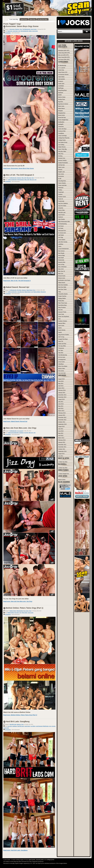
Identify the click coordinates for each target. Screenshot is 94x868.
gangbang (21, 433)
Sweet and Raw (62, 344)
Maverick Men (62, 262)
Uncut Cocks (34, 29)
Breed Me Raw (62, 118)
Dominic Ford (62, 158)
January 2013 (62, 415)
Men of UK (24, 178)
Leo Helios (33, 726)
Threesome (61, 348)
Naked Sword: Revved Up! (18, 287)
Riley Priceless (62, 307)
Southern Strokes (63, 321)
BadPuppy (61, 88)
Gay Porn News (62, 206)
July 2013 (61, 402)
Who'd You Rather (63, 366)
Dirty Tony (61, 154)
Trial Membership (26, 29)
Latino (60, 246)
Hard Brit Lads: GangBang (18, 721)
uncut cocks (35, 31)
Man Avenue (61, 251)
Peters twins (25, 613)
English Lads (61, 172)
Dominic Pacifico (62, 160)
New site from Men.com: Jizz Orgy (21, 428)
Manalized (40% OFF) (64, 51)
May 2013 (61, 406)
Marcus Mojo (61, 255)
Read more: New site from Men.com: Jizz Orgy (18, 601)
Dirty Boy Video (62, 151)
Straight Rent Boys (63, 339)
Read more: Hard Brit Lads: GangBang (15, 850)
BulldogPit (61, 124)
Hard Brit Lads (13, 724)
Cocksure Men (62, 131)
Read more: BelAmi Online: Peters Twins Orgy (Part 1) (20, 715)
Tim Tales (61, 350)
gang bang (15, 31)
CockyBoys (61, 133)
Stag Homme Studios (64, 335)
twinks (30, 31)
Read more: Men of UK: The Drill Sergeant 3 (17, 281)
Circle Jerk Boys (62, 129)
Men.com (32, 180)
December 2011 (62, 445)
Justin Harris (27, 726)
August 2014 (61, 379)
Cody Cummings (62, 136)
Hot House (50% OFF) (64, 60)
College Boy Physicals (64, 138)
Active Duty (61, 70)
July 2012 (61, 429)
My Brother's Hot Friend (64, 280)
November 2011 (62, 447)
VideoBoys (61, 364)
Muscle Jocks (62, 278)
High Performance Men (64, 222)
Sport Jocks (61, 326)
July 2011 (61, 456)
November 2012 (62, 420)
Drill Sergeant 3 (21, 180)
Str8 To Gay (61, 337)
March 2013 (61, 411)
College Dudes (62, 140)
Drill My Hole (61, 165)
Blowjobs (61, 111)
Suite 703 (61, 341)
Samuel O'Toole (62, 312)
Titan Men (61, 353)
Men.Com (29, 178)
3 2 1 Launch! (20, 431)
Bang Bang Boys (62, 90)
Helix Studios (62, 219)
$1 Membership (13, 178)
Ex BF (60, 179)
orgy (19, 31)
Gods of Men (61, 210)
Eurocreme (12, 29)
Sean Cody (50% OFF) (64, 57)
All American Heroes (63, 75)
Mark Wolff (61, 258)
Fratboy (60, 190)
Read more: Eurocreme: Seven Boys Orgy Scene (19, 168)
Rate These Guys (63, 303)
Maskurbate (61, 260)
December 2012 (62, 417)
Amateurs (61, 81)
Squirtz (60, 332)
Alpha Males (61, 77)
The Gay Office (62, 346)
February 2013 (62, 413)
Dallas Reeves (62, 147)
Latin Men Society (63, 242)
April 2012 (61, 436)
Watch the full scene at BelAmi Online (17, 712)
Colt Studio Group (63, 142)
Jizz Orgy (26, 433)
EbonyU (60, 170)
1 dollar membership (12, 180)
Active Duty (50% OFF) (64, 53)
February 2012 (62, 440)
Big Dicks (19, 290)
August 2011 (61, 454)
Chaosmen (61, 127)
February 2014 (62, 390)
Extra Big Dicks (62, 181)
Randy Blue (61, 301)
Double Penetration (63, 163)
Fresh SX (61, 199)
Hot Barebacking (62, 224)
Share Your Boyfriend (64, 317)
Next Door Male (62, 287)
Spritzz (60, 328)
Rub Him (60, 310)
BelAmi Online (13, 611)
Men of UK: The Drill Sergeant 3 (20, 175)
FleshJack (61, 188)
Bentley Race (62, 99)
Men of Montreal (62, 267)
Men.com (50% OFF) (64, 55)
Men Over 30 (61, 271)
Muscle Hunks (62, 276)
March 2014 (61, 388)
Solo (59, 319)
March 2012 (61, 438)
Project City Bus (62, 296)
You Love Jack (62, 373)
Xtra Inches (61, 371)
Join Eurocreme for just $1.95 (14, 166)
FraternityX (61, 192)
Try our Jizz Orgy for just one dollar (16, 599)
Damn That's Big (62, 149)
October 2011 (62, 449)
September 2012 (62, 424)
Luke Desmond (39, 726)
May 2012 (61, 433)
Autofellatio (61, 86)
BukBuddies (61, 122)
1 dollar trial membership (13, 433)
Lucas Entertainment (63, 249)
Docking (60, 156)
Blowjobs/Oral (20, 611)
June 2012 (61, 431)
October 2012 (62, 422)
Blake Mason (61, 108)
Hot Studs (61, 228)
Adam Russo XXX (63, 72)
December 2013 (62, 395)
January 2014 (62, 393)
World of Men (62, 369)
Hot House (61, 226)
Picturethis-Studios (63, 294)
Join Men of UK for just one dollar (15, 278)
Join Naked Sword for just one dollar (16, 419)
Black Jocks (61, 106)
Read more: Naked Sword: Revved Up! (15, 421)
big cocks (17, 613)
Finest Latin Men (62, 185)
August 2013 (61, 399)
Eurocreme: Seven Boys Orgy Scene (22, 26)
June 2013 (61, 404)
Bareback (61, 93)
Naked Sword (30, 290)
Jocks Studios (62, 240)
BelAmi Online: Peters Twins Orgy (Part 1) (25, 608)
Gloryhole (61, 208)
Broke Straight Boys (63, 120)
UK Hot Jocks (62, 357)
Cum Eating (61, 145)
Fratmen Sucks (62, 197)
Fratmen (60, 194)
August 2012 (61, 427)
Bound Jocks (61, 115)
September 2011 (62, 451)
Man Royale (61, 253)
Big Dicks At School (63, 104)
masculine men (21, 292)
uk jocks (53, 726)
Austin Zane (61, 84)
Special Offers (62, 323)
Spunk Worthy (62, 330)
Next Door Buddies (63, 285)
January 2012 (62, 442)
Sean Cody (61, 314)
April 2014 (61, 386)
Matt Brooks (46, 726)
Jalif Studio (61, 235)
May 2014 (61, 384)
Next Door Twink (62, 289)
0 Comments (8, 33)
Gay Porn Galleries (63, 203)
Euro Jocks (26, 611)
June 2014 (61, 381)
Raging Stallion (37, 292)
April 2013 (61, 408)
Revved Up (43, 292)
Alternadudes (62, 79)
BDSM (60, 95)
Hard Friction (61, 215)
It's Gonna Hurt (62, 233)
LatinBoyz (61, 244)
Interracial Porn (62, 231)
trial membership (25, 31)
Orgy (21, 29)
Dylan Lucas (61, 167)
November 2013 (62, 397)
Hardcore (17, 29)
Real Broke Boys (62, 305)
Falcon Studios (62, 183)
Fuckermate (61, 201)
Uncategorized (62, 360)
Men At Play (61, 265)
